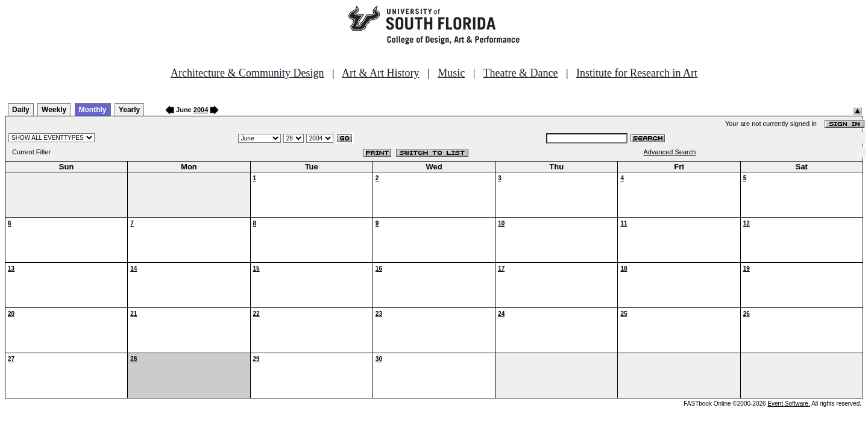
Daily (21, 110)
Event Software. (789, 404)
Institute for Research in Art (637, 73)
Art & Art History (381, 73)
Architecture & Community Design (247, 73)
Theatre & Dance (520, 73)
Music (451, 73)
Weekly (54, 110)
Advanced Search (670, 152)
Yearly (129, 110)
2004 (201, 110)
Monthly (93, 110)
